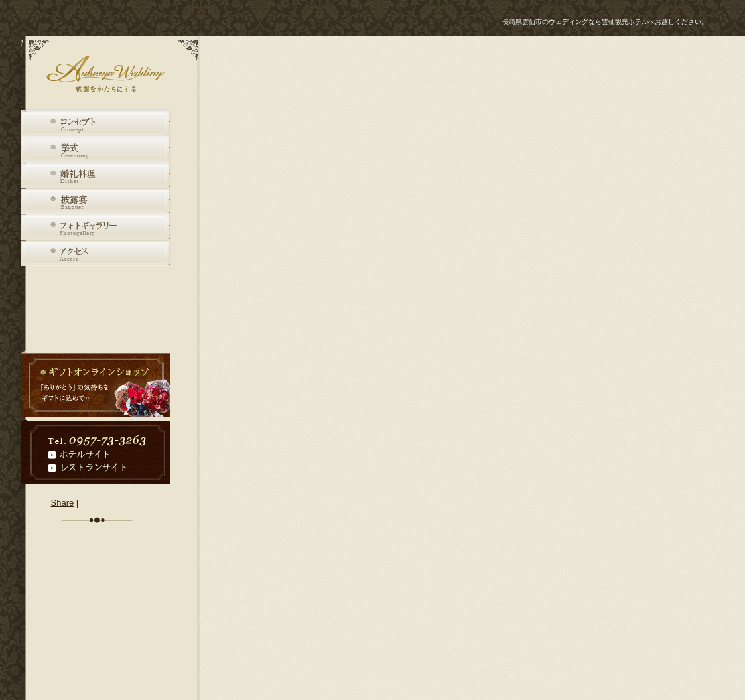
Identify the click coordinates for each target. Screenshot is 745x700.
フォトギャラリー (96, 228)
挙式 (96, 150)
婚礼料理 (96, 176)
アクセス (96, 254)
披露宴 (96, 202)
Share (63, 503)
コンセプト (96, 124)
